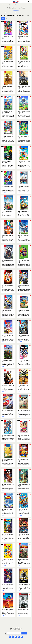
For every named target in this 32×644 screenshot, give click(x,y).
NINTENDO (3, 38)
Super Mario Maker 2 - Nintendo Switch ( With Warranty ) (7, 62)
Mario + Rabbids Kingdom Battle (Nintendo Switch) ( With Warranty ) (24, 162)
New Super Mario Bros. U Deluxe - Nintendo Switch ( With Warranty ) (24, 62)
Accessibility (19, 630)
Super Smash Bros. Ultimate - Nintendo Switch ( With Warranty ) (8, 137)
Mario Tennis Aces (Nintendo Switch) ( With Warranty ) (7, 187)
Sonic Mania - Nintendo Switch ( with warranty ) (8, 559)
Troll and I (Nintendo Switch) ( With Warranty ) (7, 261)
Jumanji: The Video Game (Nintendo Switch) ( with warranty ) (24, 560)
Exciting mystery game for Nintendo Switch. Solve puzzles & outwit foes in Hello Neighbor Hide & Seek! (24, 489)
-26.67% (3, 147)
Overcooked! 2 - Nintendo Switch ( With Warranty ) (24, 211)
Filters (3, 18)
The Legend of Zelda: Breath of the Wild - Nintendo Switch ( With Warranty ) (24, 87)
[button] (1, 2)
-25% (18, 22)
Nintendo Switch (13, 4)
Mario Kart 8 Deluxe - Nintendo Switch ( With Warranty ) (7, 37)
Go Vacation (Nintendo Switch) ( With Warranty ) (23, 186)
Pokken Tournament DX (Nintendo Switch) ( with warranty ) (23, 460)
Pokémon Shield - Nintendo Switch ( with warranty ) (24, 435)
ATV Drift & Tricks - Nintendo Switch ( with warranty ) (24, 411)
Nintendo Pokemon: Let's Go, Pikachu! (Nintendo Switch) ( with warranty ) (8, 460)
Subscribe (24, 633)
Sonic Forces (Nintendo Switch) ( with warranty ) (23, 534)
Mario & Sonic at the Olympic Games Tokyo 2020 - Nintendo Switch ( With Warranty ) (8, 112)
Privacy (15, 630)
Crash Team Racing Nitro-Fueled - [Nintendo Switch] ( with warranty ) (23, 510)
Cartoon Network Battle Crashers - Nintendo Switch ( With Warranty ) (24, 361)
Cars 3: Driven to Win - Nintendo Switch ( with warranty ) (7, 411)
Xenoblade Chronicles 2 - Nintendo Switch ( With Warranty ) (23, 236)
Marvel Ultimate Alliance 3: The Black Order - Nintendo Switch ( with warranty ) (7, 585)
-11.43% (18, 321)
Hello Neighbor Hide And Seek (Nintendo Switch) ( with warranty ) (24, 485)
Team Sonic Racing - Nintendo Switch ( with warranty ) (7, 510)
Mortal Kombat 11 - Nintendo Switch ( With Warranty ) (7, 87)
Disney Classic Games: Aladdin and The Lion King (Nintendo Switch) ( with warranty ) (8, 610)
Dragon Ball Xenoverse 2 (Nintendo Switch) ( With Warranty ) (8, 386)
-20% (2, 420)
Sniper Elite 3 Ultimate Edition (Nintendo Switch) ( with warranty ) (24, 585)
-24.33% (18, 420)
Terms (11, 630)
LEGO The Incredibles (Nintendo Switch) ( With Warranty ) (8, 286)
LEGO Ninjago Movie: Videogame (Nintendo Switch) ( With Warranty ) (24, 336)
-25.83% (3, 22)
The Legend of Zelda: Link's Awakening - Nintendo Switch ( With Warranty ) (24, 112)
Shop (5, 4)
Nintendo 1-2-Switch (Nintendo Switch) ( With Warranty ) (7, 236)
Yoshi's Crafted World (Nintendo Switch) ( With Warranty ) (23, 137)
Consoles (8, 4)
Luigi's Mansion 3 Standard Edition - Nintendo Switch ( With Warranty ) (7, 162)
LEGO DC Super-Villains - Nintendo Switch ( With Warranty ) (24, 261)
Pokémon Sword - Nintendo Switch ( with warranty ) (8, 435)
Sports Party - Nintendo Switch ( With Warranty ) (8, 211)
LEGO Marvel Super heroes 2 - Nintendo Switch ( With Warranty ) (23, 286)
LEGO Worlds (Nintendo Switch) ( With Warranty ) (23, 310)
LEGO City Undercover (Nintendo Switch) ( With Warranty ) (7, 311)
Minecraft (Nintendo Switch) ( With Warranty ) (7, 360)
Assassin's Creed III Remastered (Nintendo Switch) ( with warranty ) (23, 610)
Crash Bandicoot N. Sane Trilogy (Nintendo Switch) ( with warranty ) (8, 535)
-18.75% (18, 495)
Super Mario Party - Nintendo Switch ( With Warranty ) (23, 37)
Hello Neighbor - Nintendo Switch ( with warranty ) (8, 484)
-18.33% (3, 47)
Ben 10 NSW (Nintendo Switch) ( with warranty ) (23, 385)
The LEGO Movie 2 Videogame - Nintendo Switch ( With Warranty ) (8, 336)
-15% (2, 519)
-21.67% (18, 97)
